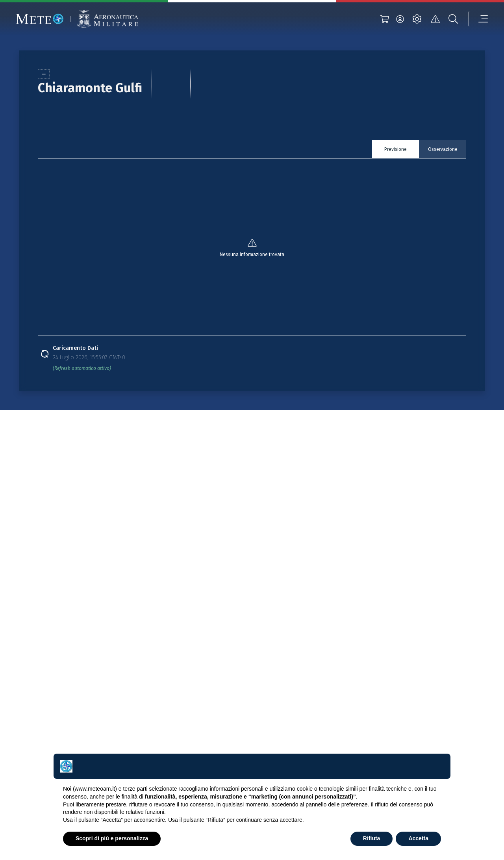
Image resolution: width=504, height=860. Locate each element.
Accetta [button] (418, 838)
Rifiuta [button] (372, 838)
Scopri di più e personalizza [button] (112, 838)
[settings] (417, 19)
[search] (453, 19)
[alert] (435, 19)
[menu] (478, 19)
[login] (400, 19)
